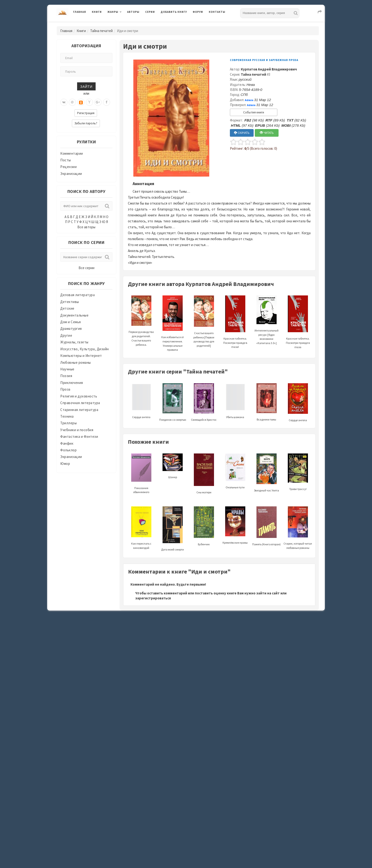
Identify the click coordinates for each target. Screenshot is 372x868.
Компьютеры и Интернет (81, 356)
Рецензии (68, 167)
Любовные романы (76, 362)
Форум (198, 12)
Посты (66, 160)
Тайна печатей (101, 31)
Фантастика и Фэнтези (79, 436)
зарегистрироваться (153, 598)
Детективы (70, 302)
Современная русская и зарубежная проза (264, 60)
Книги (97, 12)
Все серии (86, 268)
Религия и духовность (79, 396)
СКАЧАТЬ (242, 133)
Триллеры (68, 423)
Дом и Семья (71, 322)
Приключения (72, 383)
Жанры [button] (113, 12)
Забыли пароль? (86, 123)
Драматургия (71, 329)
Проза (65, 389)
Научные (67, 369)
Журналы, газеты (74, 342)
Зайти (86, 86)
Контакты (217, 12)
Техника (67, 416)
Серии (150, 12)
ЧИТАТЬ (267, 133)
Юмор (65, 464)
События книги (254, 112)
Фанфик (67, 443)
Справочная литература (80, 403)
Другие (66, 335)
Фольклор (68, 450)
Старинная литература (79, 410)
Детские (67, 308)
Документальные (74, 315)
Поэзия (66, 376)
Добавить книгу (174, 12)
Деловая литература (77, 295)
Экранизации (71, 174)
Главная (80, 12)
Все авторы (86, 227)
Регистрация (86, 113)
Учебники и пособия (77, 430)
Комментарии (72, 153)
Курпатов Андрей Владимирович (269, 69)
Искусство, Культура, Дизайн (85, 349)
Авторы (133, 12)
